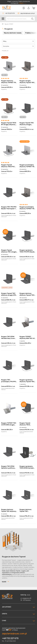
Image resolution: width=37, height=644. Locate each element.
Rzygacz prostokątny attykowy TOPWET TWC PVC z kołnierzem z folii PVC (27, 166)
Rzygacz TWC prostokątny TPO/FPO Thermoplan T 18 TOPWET (9, 381)
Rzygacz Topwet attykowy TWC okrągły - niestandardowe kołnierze (9, 251)
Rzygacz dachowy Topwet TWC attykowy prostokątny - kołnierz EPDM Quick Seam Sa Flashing (9, 510)
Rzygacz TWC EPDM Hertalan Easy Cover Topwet (8, 337)
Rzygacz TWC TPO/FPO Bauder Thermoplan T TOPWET (9, 208)
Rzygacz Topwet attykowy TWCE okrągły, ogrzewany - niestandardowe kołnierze (27, 424)
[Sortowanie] (18, 46)
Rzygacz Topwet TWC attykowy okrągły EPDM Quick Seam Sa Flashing (9, 294)
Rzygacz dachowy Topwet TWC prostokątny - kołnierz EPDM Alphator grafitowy (27, 510)
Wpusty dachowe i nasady (13, 33)
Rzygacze (9, 29)
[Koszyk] (34, 8)
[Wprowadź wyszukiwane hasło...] (20, 19)
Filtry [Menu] (5, 41)
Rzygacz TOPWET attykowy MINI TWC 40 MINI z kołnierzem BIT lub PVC (27, 337)
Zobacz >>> (23, 3)
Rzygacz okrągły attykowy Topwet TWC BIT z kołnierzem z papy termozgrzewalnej (27, 82)
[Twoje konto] (29, 8)
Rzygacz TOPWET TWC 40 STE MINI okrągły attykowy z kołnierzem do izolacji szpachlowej (9, 424)
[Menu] (3, 19)
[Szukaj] (32, 19)
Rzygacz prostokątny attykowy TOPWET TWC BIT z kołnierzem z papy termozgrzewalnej (27, 208)
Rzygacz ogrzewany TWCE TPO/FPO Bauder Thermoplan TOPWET (27, 251)
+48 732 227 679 (10, 13)
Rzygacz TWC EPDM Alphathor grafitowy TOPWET (8, 467)
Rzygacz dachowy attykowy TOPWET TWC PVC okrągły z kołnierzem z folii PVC (9, 82)
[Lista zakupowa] (24, 8)
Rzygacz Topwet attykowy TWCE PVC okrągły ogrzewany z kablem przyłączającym (9, 166)
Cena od (4, 87)
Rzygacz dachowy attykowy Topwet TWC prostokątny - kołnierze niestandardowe (28, 294)
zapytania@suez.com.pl (27, 13)
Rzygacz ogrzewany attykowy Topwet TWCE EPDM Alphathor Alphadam (27, 381)
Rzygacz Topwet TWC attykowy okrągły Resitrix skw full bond (27, 124)
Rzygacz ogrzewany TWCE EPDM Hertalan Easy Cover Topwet (27, 467)
